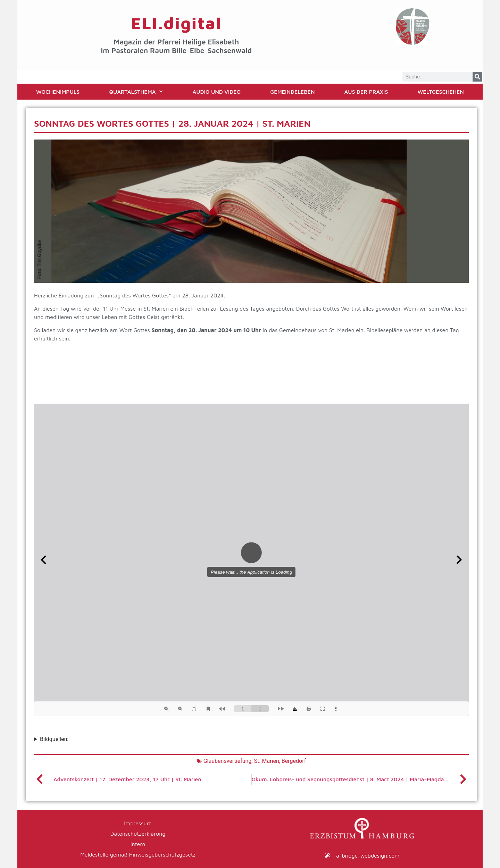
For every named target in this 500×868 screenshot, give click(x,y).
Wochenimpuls (58, 92)
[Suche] (477, 77)
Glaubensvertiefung (228, 761)
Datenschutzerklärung (138, 834)
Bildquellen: (54, 739)
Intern (138, 844)
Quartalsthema (136, 91)
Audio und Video (217, 92)
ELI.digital (176, 23)
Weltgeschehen (441, 92)
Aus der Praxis (366, 92)
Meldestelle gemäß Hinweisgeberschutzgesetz (138, 854)
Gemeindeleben (292, 92)
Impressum (138, 823)
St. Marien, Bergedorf (280, 761)
